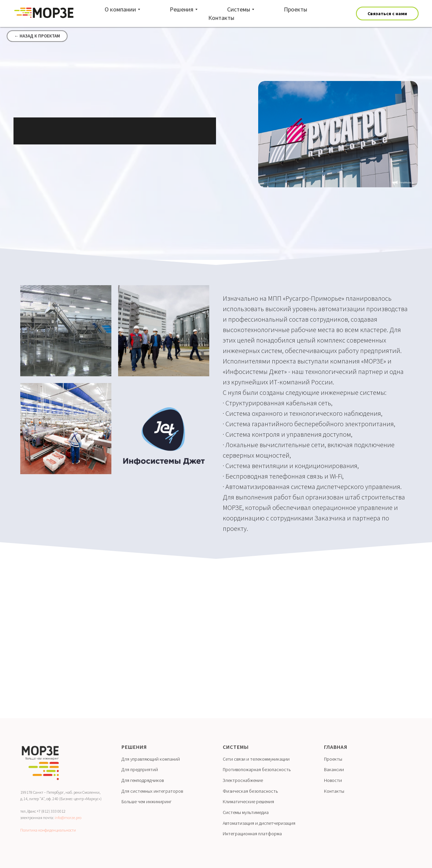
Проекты (333, 759)
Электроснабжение (243, 780)
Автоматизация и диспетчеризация (259, 823)
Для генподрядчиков (143, 780)
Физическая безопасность (250, 791)
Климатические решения (248, 802)
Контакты (334, 791)
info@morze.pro (68, 818)
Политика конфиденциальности (48, 830)
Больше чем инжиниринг (147, 802)
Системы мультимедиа (246, 812)
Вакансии (334, 769)
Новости (333, 780)
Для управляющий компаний (151, 759)
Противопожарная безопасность (257, 769)
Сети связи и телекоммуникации (256, 759)
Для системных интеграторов (152, 791)
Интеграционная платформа (252, 834)
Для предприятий (140, 769)
